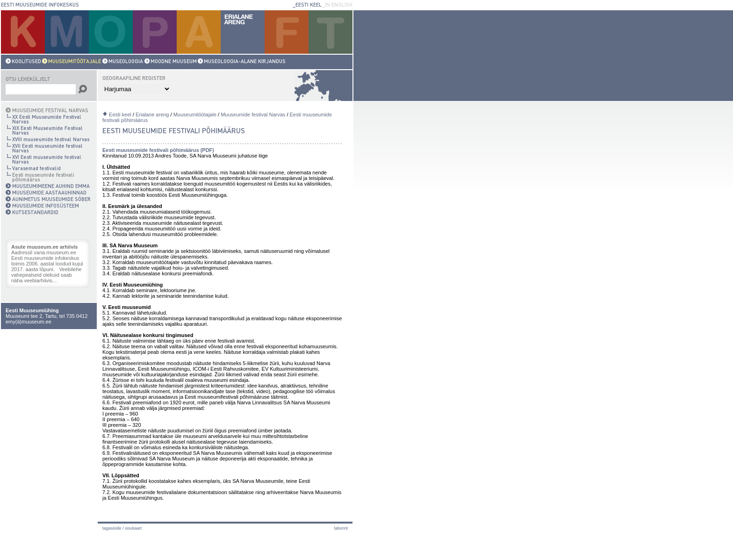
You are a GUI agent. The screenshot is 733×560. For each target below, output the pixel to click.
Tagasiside (112, 528)
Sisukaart (133, 528)
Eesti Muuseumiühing (32, 310)
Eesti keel (120, 115)
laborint (341, 528)
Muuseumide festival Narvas (253, 115)
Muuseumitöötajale (195, 115)
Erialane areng (152, 115)
